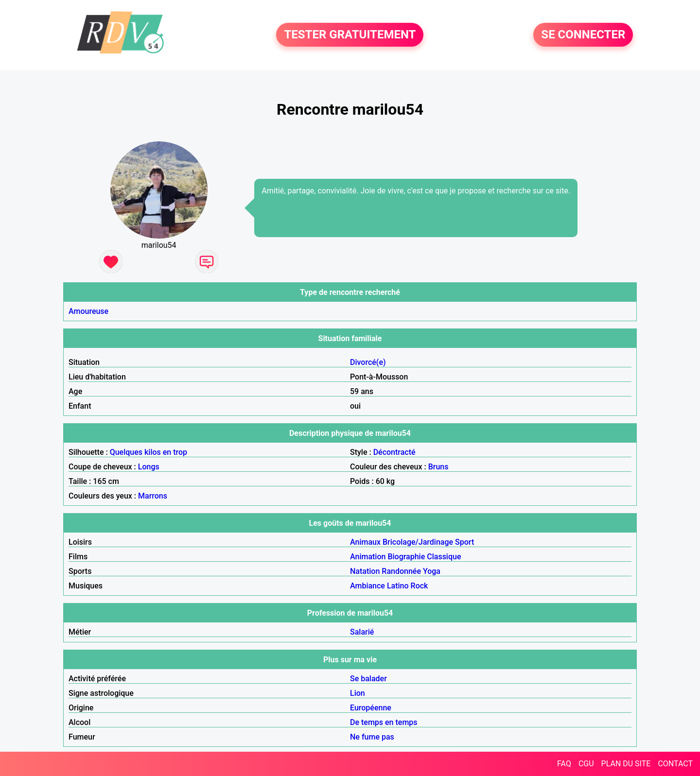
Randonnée (401, 571)
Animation (368, 557)
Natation (365, 571)
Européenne (371, 708)
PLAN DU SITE (626, 764)
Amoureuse (88, 311)
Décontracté (394, 452)
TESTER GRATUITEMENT (350, 35)
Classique (444, 557)
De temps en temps (384, 722)
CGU (586, 764)
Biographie (406, 557)
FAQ (564, 764)
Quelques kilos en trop (149, 452)
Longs (149, 467)
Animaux (365, 542)
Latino (398, 586)
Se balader (368, 679)
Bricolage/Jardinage (418, 542)
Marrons (153, 496)
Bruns (438, 467)
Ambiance (367, 586)
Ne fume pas (372, 737)
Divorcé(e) (368, 362)
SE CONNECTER (583, 35)
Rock (420, 586)
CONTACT (675, 764)
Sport (464, 542)
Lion (358, 693)
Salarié (362, 632)
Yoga (432, 571)
